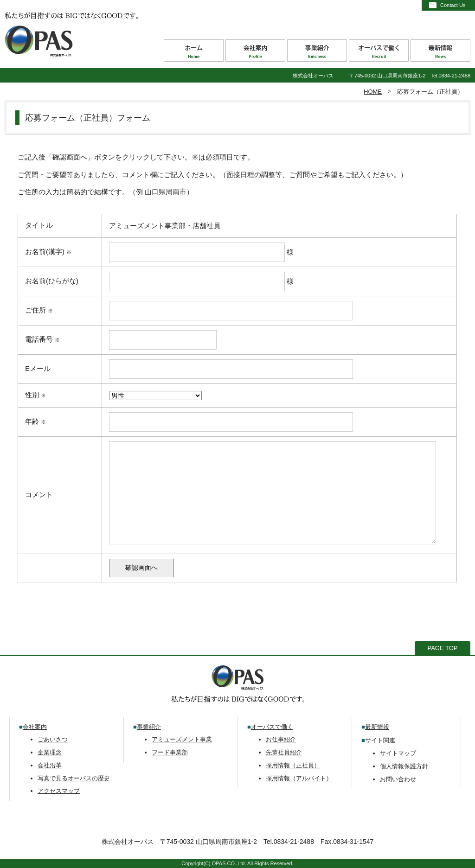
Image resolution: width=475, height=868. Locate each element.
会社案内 (35, 727)
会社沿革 (50, 765)
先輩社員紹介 (284, 752)
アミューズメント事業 (182, 739)
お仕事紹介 (281, 739)
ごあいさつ (53, 739)
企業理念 (50, 752)
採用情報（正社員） (293, 765)
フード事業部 (170, 752)
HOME (373, 92)
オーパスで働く (272, 727)
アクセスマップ (59, 791)
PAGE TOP (442, 648)
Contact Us (453, 5)
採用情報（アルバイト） (299, 778)
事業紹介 (149, 727)
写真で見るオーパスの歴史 (74, 778)
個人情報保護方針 (404, 766)
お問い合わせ (398, 779)
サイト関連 (380, 740)
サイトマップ (398, 753)
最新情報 (377, 727)
